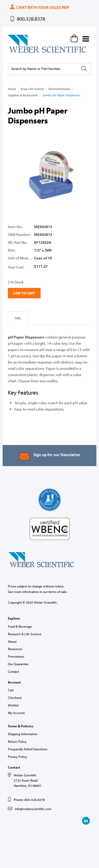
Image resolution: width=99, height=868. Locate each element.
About (12, 641)
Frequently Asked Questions (28, 749)
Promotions (16, 656)
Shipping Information (23, 734)
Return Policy (17, 741)
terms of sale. (58, 592)
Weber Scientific (20, 52)
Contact (13, 671)
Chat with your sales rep (39, 7)
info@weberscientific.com (33, 809)
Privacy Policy (17, 757)
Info (18, 318)
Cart (11, 690)
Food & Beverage (20, 626)
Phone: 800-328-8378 (29, 800)
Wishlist (13, 705)
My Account (16, 713)
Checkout (15, 698)
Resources (15, 649)
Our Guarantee (18, 664)
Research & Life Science (25, 634)
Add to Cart (24, 293)
